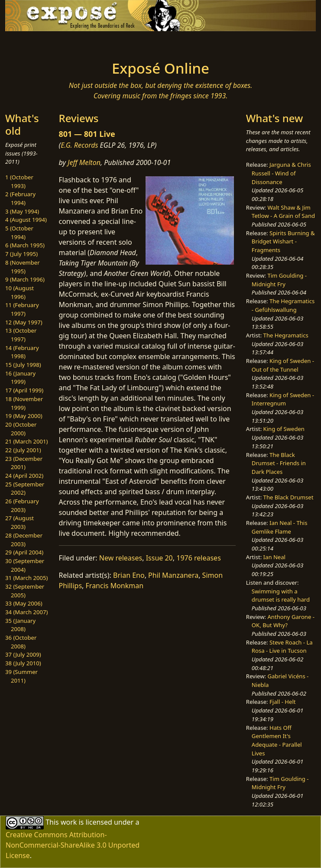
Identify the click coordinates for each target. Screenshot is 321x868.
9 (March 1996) (25, 279)
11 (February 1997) (22, 309)
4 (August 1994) (26, 220)
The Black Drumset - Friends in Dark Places (279, 463)
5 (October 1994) (19, 233)
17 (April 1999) (24, 390)
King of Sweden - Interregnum (283, 399)
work (69, 822)
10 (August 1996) (19, 292)
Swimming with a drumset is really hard (281, 596)
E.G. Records (79, 145)
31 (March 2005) (26, 578)
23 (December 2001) (24, 463)
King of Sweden (284, 429)
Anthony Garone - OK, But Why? (283, 621)
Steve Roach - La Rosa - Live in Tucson (282, 647)
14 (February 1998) (22, 352)
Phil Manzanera (173, 575)
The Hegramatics (286, 335)
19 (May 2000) (24, 416)
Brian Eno (129, 575)
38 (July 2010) (23, 663)
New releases (121, 558)
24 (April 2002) (24, 476)
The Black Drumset (289, 497)
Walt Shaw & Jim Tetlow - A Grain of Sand (283, 212)
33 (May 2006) (24, 603)
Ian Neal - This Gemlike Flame (280, 527)
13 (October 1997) (21, 335)
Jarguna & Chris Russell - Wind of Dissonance (281, 173)
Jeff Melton (84, 162)
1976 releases (199, 558)
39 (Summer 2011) (21, 676)
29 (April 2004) (24, 552)
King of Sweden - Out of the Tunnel (283, 365)
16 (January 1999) (20, 378)
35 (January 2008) (20, 625)
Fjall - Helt (283, 702)
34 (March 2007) (26, 612)
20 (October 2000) (21, 429)
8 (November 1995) (23, 267)
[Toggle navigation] (66, 43)
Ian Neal (274, 557)
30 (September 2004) (25, 565)
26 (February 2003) (22, 505)
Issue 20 (159, 558)
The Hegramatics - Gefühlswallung (283, 305)
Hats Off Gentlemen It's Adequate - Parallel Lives (277, 740)
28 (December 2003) (24, 540)
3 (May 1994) (22, 211)
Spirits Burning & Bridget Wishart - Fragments (283, 241)
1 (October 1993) (19, 181)
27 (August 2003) (19, 522)
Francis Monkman (115, 586)
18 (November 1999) (24, 403)
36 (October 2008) (21, 642)
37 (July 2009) (23, 654)
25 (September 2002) (25, 489)
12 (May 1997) (24, 322)
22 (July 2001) (23, 450)
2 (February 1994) (20, 198)
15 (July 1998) (23, 365)
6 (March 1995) (25, 245)
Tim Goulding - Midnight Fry (279, 280)
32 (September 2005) (25, 591)
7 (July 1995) (21, 254)
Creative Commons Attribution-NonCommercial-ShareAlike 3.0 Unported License (73, 845)
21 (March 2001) (26, 441)
